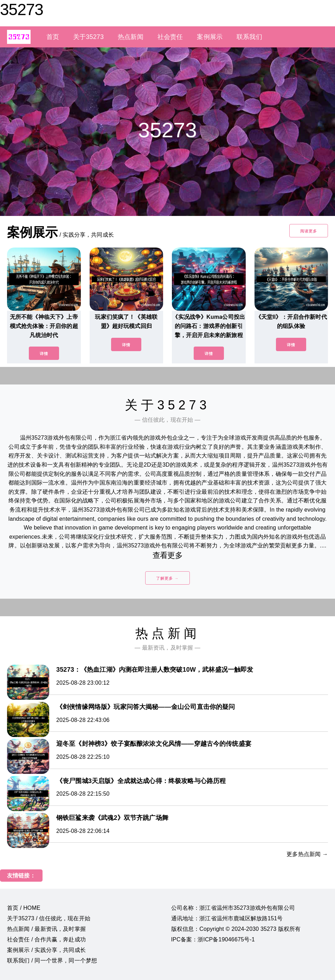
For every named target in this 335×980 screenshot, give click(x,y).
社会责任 (170, 37)
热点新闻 (131, 37)
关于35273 (88, 37)
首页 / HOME (24, 908)
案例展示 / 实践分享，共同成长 (46, 950)
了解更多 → (167, 578)
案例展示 (210, 37)
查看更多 (167, 555)
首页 (53, 37)
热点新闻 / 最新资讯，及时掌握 (46, 929)
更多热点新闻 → (307, 854)
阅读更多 (309, 231)
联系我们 (249, 37)
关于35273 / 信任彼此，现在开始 (49, 918)
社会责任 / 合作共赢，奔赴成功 (46, 939)
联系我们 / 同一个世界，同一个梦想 (52, 961)
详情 (44, 354)
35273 (22, 9)
